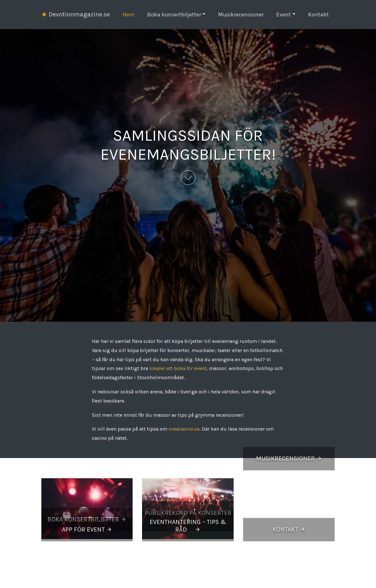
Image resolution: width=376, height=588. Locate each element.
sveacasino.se (184, 429)
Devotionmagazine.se (76, 14)
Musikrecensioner (241, 15)
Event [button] (283, 15)
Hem (128, 15)
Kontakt (319, 15)
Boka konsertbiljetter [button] (174, 15)
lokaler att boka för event (178, 368)
